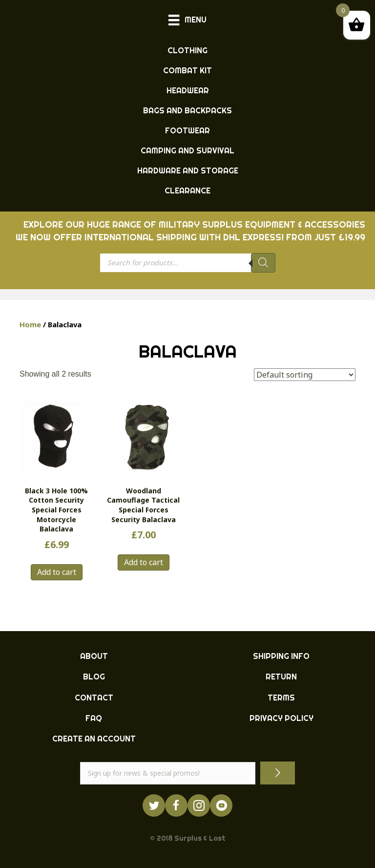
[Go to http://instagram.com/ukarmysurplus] (199, 805)
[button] (278, 773)
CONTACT (94, 698)
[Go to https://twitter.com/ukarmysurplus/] (154, 805)
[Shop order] (305, 375)
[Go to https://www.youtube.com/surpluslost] (221, 805)
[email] (168, 773)
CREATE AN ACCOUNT (94, 739)
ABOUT (94, 656)
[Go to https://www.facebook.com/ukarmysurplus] (176, 805)
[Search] (263, 263)
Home (30, 324)
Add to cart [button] (57, 572)
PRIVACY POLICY (281, 718)
